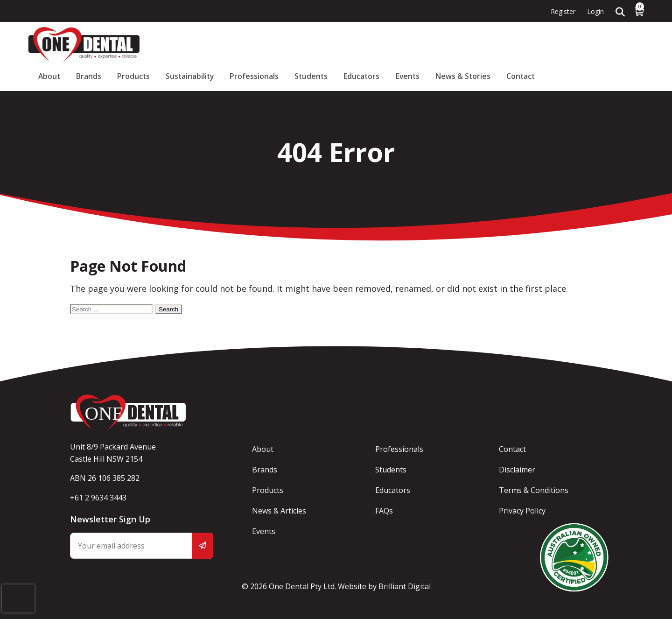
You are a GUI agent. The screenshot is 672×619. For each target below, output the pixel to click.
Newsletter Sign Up (110, 519)
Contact (629, 44)
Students (447, 44)
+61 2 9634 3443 (98, 498)
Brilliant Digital (405, 586)
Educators (491, 44)
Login (595, 11)
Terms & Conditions (534, 490)
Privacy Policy (523, 511)
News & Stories (578, 44)
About (220, 44)
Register (563, 11)
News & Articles (280, 511)
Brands (252, 44)
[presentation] (18, 590)
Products (290, 44)
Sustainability (340, 44)
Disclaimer (518, 470)
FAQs (385, 511)
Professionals (397, 44)
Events (530, 44)
